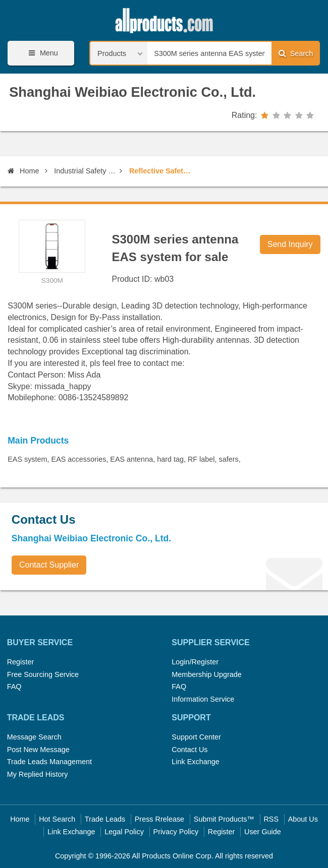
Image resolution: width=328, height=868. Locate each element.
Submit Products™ (224, 819)
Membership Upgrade (206, 674)
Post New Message (38, 750)
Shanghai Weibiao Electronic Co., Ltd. (132, 92)
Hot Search (57, 819)
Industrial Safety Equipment (85, 171)
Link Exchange (195, 762)
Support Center (196, 737)
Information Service (203, 699)
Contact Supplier (49, 565)
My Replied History (38, 774)
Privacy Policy (176, 832)
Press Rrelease (159, 819)
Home (23, 171)
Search (296, 53)
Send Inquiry (290, 244)
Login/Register (195, 662)
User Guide (263, 832)
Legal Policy (124, 832)
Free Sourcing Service (43, 674)
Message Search (34, 737)
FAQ (14, 687)
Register (21, 662)
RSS (271, 819)
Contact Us (189, 750)
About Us (303, 819)
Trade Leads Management (49, 762)
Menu (41, 53)
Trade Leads (105, 819)
